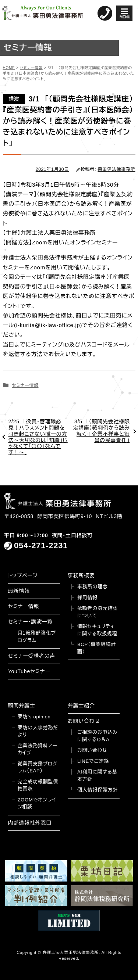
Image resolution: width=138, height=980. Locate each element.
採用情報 (87, 598)
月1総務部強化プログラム (37, 637)
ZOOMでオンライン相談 (37, 803)
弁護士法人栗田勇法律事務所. (71, 952)
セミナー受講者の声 (32, 656)
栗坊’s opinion (34, 717)
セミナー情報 (25, 385)
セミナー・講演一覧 (31, 622)
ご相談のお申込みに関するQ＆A (97, 736)
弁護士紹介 (81, 706)
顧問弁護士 (22, 706)
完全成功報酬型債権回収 (38, 785)
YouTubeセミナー (29, 671)
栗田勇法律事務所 (117, 169)
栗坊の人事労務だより (38, 731)
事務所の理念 (93, 587)
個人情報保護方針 (98, 790)
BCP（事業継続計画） (97, 648)
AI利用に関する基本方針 (97, 776)
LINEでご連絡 (93, 761)
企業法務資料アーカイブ (38, 749)
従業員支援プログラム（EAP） (38, 767)
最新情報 (19, 591)
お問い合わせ (84, 721)
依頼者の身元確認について (98, 612)
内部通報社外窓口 (30, 823)
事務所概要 (81, 575)
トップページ (23, 575)
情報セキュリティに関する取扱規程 (97, 630)
